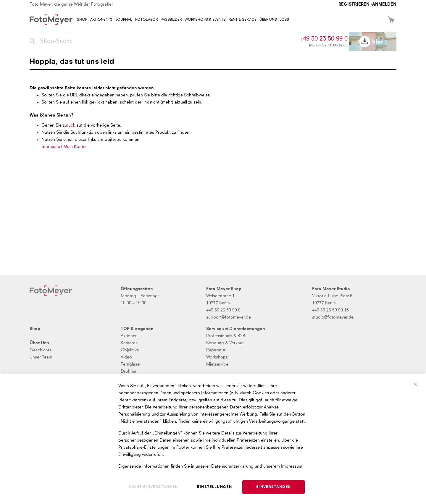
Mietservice (217, 364)
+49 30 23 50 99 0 (323, 39)
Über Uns (39, 343)
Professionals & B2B (226, 336)
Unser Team (41, 357)
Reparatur (216, 350)
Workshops (217, 357)
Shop (35, 329)
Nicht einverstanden (153, 487)
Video (126, 357)
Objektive (130, 350)
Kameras (129, 343)
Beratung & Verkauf (225, 343)
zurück (70, 125)
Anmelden (384, 4)
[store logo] (51, 20)
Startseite (51, 147)
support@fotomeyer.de (229, 317)
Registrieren (354, 4)
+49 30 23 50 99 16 (330, 310)
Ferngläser (131, 364)
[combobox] (163, 41)
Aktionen (129, 336)
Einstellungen (214, 487)
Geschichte (41, 350)
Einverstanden (274, 487)
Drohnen (129, 371)
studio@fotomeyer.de (333, 317)
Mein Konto (75, 147)
